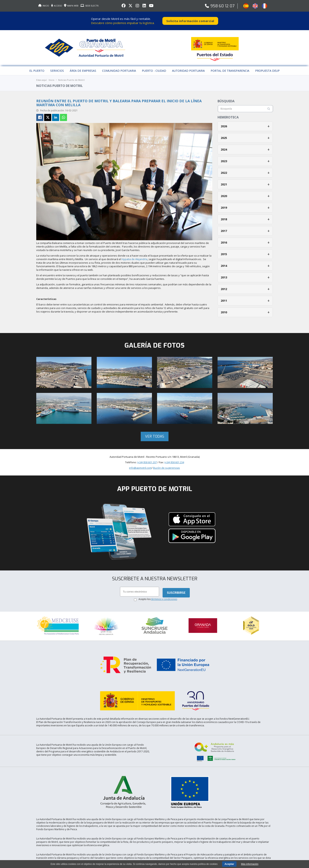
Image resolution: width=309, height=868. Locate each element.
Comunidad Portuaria (119, 68)
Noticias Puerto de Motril (71, 77)
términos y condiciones (164, 597)
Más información (250, 864)
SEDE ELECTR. (90, 6)
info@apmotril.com (140, 465)
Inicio (52, 77)
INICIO (44, 6)
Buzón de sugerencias (167, 465)
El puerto (37, 68)
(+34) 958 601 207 (147, 460)
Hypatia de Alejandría (134, 256)
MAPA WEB (71, 6)
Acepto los (158, 597)
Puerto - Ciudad (154, 68)
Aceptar (229, 864)
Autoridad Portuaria (188, 68)
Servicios (57, 68)
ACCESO (57, 6)
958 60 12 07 (222, 6)
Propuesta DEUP (267, 68)
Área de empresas (83, 68)
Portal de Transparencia (230, 68)
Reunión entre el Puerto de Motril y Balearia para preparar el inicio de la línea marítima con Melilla (119, 100)
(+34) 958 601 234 (174, 460)
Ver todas (155, 434)
